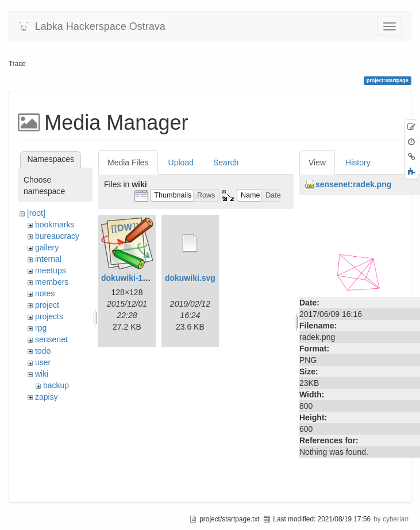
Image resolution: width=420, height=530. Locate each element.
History (358, 163)
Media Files (128, 163)
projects (49, 316)
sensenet (51, 339)
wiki (42, 374)
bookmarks (55, 225)
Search (226, 163)
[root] (36, 213)
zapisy (47, 397)
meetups (51, 270)
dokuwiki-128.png (135, 278)
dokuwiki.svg (190, 278)
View (317, 163)
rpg (41, 328)
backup (56, 385)
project (47, 305)
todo (43, 351)
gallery (47, 247)
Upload (181, 163)
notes (45, 293)
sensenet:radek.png (353, 184)
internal (48, 259)
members (52, 282)
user (43, 362)
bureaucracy (57, 236)
